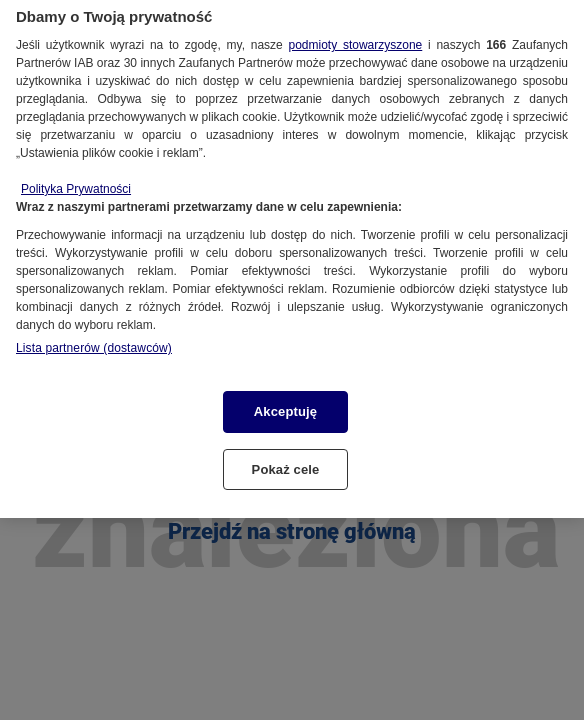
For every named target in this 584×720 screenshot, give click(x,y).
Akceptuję (285, 403)
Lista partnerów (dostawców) (94, 340)
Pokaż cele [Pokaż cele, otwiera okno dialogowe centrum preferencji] (286, 461)
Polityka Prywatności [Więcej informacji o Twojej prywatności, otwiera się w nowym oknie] (76, 181)
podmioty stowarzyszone (355, 37)
